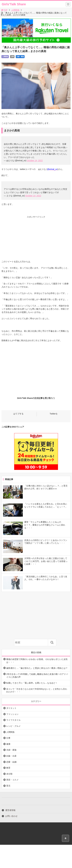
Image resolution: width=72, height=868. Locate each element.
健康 (8, 744)
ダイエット (11, 708)
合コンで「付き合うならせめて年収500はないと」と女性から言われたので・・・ (37, 690)
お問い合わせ (11, 816)
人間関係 (15, 10)
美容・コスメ (12, 780)
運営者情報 (10, 810)
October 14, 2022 (35, 161)
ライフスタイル (13, 720)
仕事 (12, 57)
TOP (4, 10)
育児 (8, 786)
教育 (8, 768)
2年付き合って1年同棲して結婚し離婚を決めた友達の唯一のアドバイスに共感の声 (37, 676)
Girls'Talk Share (14, 4)
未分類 (9, 774)
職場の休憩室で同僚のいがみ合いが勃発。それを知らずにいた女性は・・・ (37, 661)
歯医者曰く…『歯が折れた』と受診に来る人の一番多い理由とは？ (37, 668)
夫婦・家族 (20, 57)
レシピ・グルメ (13, 726)
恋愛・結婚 (11, 762)
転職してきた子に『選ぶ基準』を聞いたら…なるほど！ (32, 683)
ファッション (12, 714)
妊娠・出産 (11, 756)
